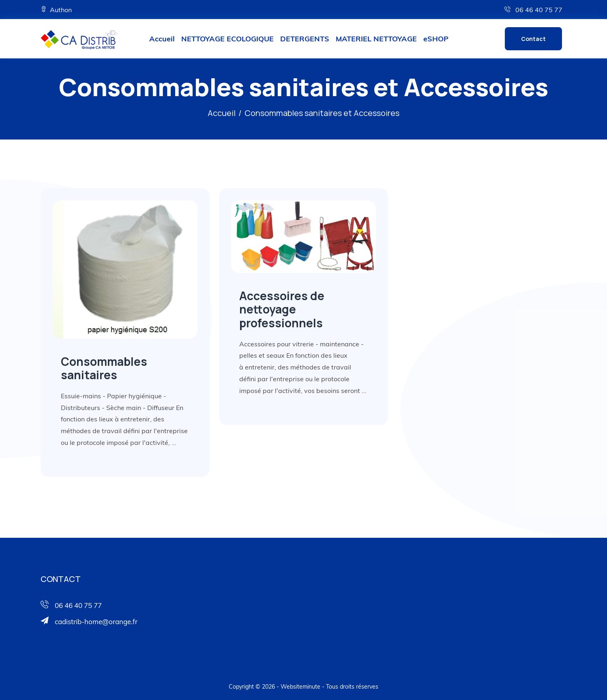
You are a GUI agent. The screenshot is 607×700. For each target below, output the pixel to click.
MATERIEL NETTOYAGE (376, 39)
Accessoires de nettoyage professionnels (282, 309)
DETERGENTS (305, 39)
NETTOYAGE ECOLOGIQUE (227, 39)
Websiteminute (300, 687)
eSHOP (436, 39)
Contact (533, 39)
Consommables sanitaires (104, 368)
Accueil (162, 39)
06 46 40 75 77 (533, 10)
